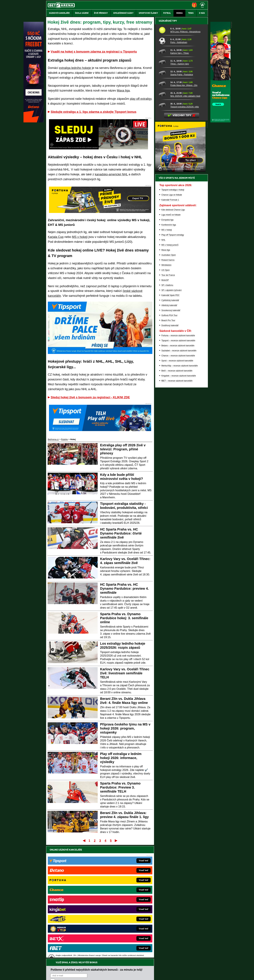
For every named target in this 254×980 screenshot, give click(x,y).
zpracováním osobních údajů (81, 870)
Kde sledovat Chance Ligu (173, 327)
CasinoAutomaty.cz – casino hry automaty (120, 898)
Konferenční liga (169, 342)
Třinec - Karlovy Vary (180, 181)
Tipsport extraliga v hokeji (173, 307)
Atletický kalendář (169, 422)
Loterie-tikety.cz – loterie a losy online (118, 903)
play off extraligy (141, 99)
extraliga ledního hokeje (75, 68)
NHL (163, 357)
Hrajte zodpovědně (56, 957)
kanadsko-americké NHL (111, 174)
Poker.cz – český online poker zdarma (71, 928)
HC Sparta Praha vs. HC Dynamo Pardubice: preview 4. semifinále (124, 589)
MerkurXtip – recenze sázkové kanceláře (180, 483)
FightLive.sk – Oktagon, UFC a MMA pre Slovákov (123, 913)
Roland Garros (168, 377)
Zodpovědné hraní (184, 947)
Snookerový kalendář (171, 427)
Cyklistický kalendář (170, 417)
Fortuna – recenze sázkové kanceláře (178, 453)
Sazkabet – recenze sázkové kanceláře (179, 468)
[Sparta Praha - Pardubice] (163, 190)
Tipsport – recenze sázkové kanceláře (178, 458)
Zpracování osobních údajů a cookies (123, 975)
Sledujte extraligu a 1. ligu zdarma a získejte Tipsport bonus (94, 112)
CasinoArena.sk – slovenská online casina (120, 928)
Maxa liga (123, 91)
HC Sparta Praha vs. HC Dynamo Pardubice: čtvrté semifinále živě (121, 533)
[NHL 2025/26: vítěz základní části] (163, 211)
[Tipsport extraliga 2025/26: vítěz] (163, 222)
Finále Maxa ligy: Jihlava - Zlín (184, 202)
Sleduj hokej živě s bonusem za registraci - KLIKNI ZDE (90, 397)
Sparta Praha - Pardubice (182, 192)
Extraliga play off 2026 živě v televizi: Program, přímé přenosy (123, 449)
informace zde (105, 961)
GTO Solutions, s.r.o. (179, 975)
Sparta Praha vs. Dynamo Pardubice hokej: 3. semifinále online (124, 618)
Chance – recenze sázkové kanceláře (178, 473)
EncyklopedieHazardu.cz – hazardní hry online (122, 893)
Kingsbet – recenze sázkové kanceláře (179, 493)
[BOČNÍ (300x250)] (180, 288)
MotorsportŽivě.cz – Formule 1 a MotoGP (72, 913)
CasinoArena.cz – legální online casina (71, 933)
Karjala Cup (56, 237)
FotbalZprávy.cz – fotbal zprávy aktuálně (72, 898)
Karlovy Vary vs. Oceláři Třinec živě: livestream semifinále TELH (125, 673)
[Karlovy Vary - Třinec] (163, 169)
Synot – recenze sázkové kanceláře (177, 478)
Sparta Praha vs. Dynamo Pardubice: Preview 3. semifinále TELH (120, 787)
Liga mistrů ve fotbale (171, 332)
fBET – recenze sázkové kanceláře (177, 498)
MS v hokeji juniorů (170, 362)
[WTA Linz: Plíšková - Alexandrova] (163, 147)
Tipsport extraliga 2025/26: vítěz (185, 224)
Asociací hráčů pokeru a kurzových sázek (67, 950)
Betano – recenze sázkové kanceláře (178, 463)
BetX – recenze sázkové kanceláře (177, 488)
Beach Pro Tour (168, 437)
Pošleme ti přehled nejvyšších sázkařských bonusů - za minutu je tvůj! (97, 857)
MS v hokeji (80, 237)
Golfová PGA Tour (169, 432)
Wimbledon (166, 382)
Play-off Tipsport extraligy (173, 352)
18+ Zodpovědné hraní (153, 975)
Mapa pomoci (134, 967)
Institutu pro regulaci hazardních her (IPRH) (128, 947)
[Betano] (34, 122)
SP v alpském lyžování (172, 407)
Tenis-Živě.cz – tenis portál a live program (72, 908)
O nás (49, 975)
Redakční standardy (75, 975)
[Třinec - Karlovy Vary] (163, 179)
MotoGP (165, 397)
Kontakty (59, 975)
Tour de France (168, 392)
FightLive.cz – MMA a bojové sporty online (73, 893)
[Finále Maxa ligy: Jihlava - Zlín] (163, 201)
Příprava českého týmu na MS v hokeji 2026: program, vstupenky (125, 728)
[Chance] (220, 122)
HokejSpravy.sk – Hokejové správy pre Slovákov (122, 918)
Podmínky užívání (95, 975)
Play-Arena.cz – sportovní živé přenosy (71, 918)
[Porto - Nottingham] (163, 158)
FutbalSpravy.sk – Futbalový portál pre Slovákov (122, 923)
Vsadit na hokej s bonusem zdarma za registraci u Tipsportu (94, 52)
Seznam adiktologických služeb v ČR (111, 967)
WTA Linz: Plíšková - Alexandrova (185, 149)
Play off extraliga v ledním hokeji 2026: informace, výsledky (121, 758)
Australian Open (169, 372)
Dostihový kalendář (170, 442)
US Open (166, 387)
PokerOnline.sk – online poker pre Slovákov (120, 933)
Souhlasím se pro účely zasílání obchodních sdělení (92, 870)
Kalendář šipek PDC (170, 412)
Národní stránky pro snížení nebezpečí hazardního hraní (167, 967)
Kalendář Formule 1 (170, 317)
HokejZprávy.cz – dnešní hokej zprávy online (74, 903)
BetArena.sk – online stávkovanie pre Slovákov (122, 908)
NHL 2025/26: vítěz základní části (185, 213)
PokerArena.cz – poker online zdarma (71, 923)
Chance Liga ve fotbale (172, 312)
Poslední (116, 841)
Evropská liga (167, 337)
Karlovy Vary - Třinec (180, 170)
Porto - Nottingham (179, 159)
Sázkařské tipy (168, 138)
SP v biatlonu (167, 402)
